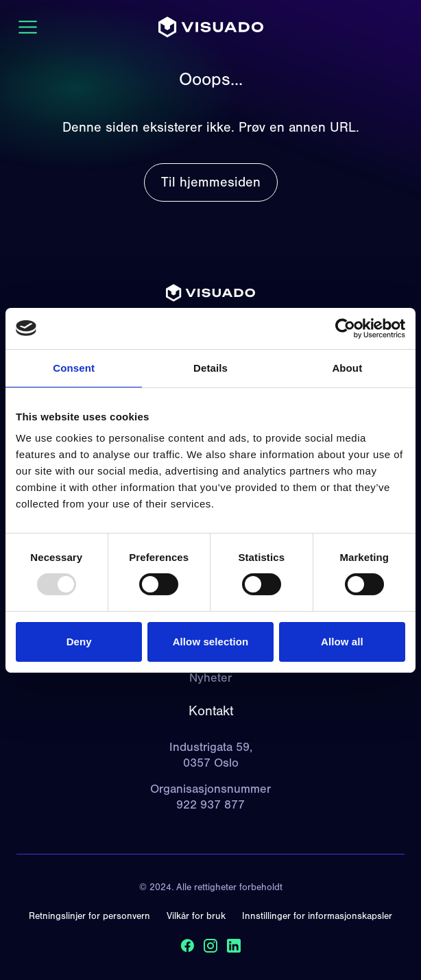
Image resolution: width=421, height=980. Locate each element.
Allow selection (211, 642)
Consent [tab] (74, 367)
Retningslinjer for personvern (89, 916)
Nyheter (210, 678)
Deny (79, 642)
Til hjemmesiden (211, 182)
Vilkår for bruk (196, 916)
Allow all (342, 642)
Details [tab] (210, 367)
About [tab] (347, 367)
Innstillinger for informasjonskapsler (317, 916)
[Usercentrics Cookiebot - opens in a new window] (345, 328)
